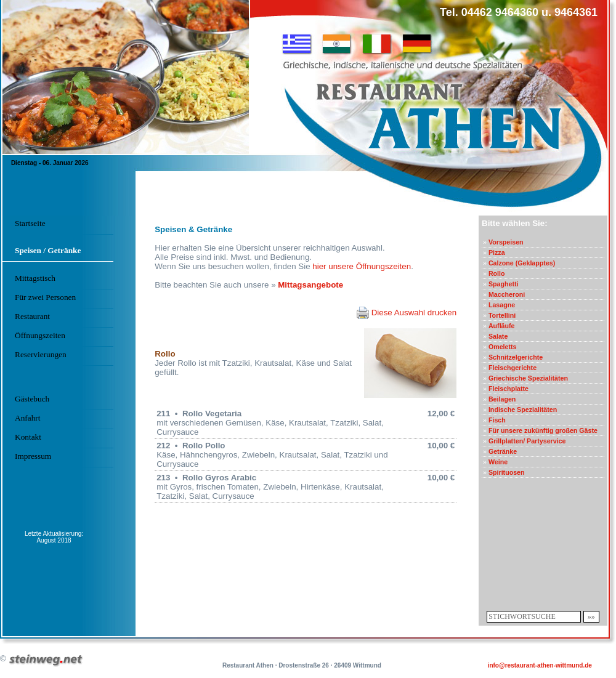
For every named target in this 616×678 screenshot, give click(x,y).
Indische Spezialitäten (523, 410)
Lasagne (502, 305)
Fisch (497, 420)
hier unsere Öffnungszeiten (362, 266)
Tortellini (502, 315)
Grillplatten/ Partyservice (527, 441)
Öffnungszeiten (40, 335)
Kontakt (28, 437)
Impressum (33, 456)
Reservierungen (41, 354)
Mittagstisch (35, 278)
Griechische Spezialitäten (528, 378)
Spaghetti (504, 284)
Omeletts (503, 347)
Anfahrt (27, 418)
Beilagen (502, 399)
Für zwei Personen (45, 297)
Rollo (497, 273)
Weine (498, 462)
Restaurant (32, 316)
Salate (498, 336)
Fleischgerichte (513, 368)
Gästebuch (32, 399)
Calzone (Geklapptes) (522, 263)
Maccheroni (507, 294)
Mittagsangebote (310, 285)
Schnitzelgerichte (516, 357)
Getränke (503, 451)
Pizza (497, 252)
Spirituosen (507, 472)
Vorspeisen (506, 242)
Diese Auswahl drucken (407, 313)
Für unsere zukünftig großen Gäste (543, 430)
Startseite (30, 223)
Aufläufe (502, 326)
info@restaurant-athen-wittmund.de (540, 665)
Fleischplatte (509, 389)
